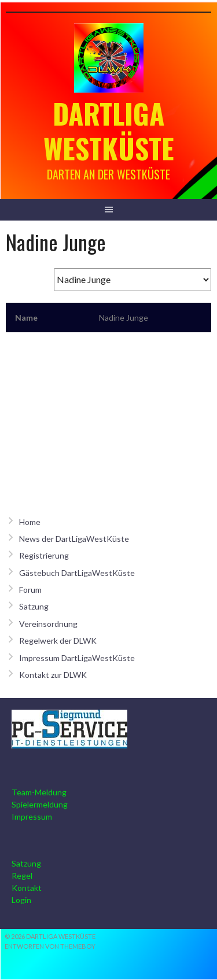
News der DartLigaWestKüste (74, 539)
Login (21, 900)
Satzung (34, 606)
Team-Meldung (39, 792)
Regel (22, 876)
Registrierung (44, 555)
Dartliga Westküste (109, 131)
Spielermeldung (40, 804)
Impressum (32, 816)
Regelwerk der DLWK (58, 641)
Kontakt (27, 888)
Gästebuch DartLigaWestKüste (77, 573)
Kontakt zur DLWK (53, 675)
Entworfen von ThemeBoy (50, 946)
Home (30, 522)
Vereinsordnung (48, 624)
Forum (30, 590)
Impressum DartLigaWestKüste (77, 658)
